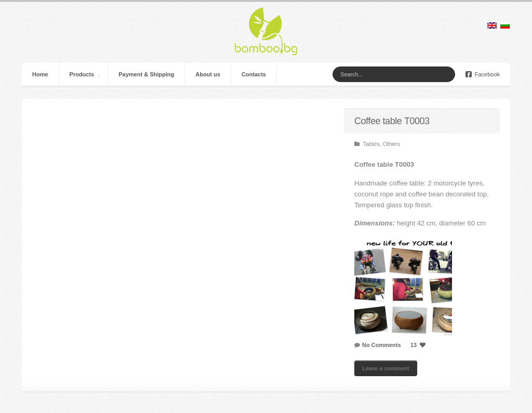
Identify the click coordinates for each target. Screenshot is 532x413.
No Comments (382, 345)
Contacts (254, 74)
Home (40, 74)
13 (419, 345)
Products (82, 74)
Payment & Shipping (146, 74)
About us (208, 74)
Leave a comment (386, 368)
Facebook (483, 74)
